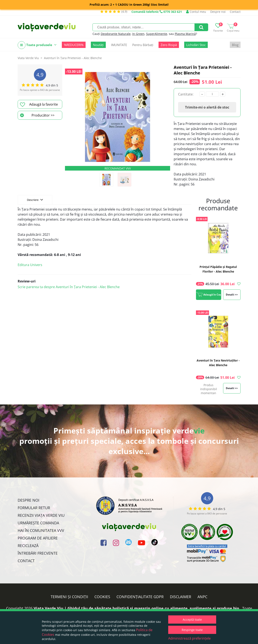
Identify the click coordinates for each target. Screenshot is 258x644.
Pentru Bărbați (143, 45)
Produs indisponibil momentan (209, 389)
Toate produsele (37, 45)
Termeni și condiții (69, 597)
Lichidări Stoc (196, 45)
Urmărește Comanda (38, 523)
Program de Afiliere (38, 538)
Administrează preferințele (189, 638)
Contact (235, 12)
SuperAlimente (157, 34)
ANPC (202, 597)
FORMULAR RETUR (34, 508)
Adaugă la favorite (39, 105)
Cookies (102, 597)
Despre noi (218, 12)
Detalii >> (232, 295)
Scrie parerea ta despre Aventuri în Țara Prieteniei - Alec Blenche (69, 287)
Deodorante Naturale (116, 34)
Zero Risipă (169, 45)
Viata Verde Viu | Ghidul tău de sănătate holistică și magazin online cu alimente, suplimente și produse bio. (137, 608)
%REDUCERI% (74, 45)
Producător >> (37, 115)
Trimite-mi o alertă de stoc (207, 107)
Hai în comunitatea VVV (41, 530)
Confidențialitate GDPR (140, 597)
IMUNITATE (119, 45)
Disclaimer (181, 597)
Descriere (35, 200)
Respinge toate (192, 630)
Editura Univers (30, 265)
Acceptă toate (192, 619)
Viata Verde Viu (28, 58)
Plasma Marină (185, 34)
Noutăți (98, 45)
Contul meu (196, 12)
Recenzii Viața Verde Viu (41, 515)
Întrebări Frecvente (38, 553)
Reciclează (28, 546)
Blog (235, 45)
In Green (138, 34)
